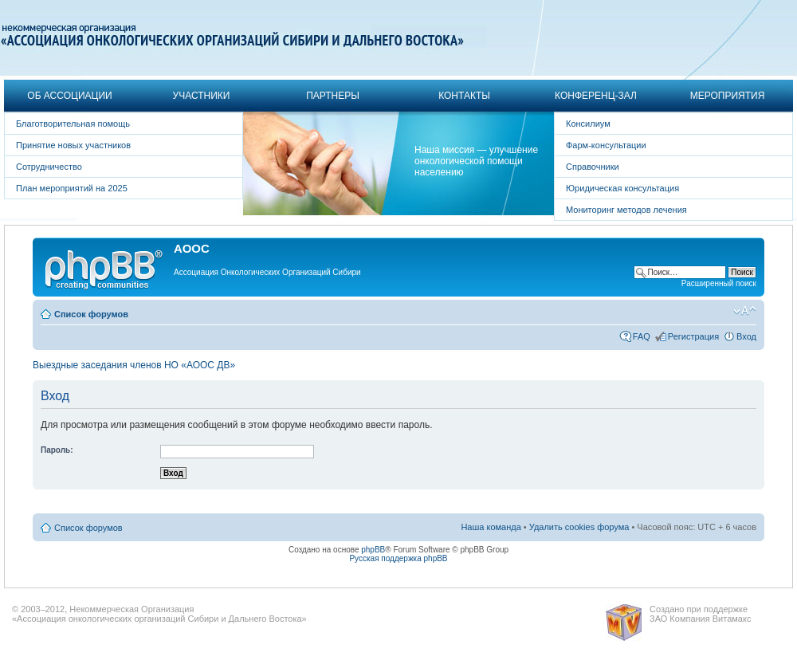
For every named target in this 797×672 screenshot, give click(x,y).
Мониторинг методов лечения (626, 210)
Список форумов (91, 314)
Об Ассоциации (69, 96)
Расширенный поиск (719, 283)
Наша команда (491, 527)
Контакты (464, 96)
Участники (202, 96)
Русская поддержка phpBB (398, 558)
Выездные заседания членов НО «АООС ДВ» (134, 365)
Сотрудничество (49, 167)
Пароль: (57, 450)
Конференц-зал (596, 96)
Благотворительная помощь (73, 124)
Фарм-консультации (606, 145)
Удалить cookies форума (579, 527)
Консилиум (588, 124)
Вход (746, 336)
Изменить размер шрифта (745, 311)
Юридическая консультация (622, 188)
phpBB (373, 550)
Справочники (593, 167)
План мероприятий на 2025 (72, 188)
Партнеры (333, 96)
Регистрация (693, 336)
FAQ (642, 336)
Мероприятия (728, 96)
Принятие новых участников (73, 145)
